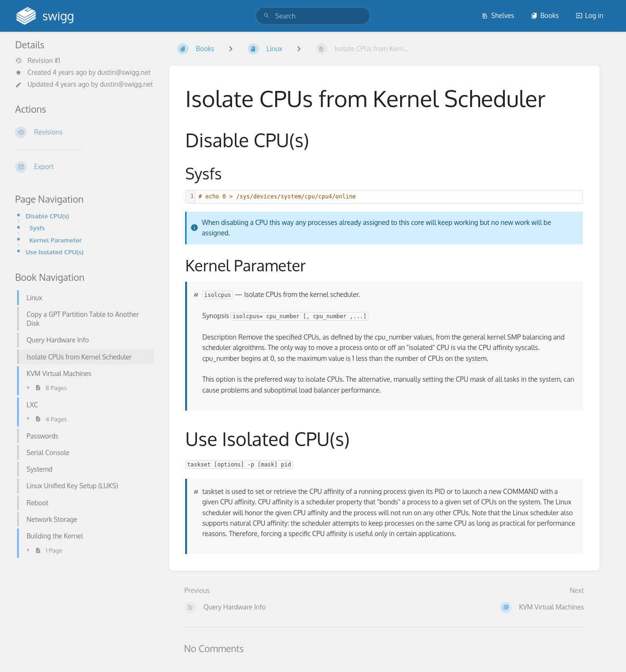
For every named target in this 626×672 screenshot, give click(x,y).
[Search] (267, 16)
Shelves (498, 15)
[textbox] (389, 197)
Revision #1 (38, 61)
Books (545, 15)
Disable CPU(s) (47, 216)
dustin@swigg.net (124, 72)
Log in (590, 15)
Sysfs (37, 228)
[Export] (85, 167)
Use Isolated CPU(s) (54, 252)
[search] (313, 16)
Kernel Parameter (56, 240)
